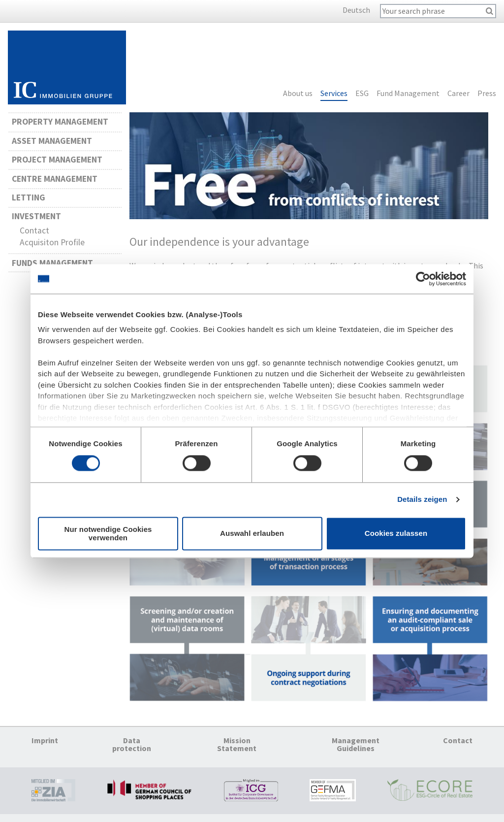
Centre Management (55, 179)
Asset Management (52, 141)
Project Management (57, 160)
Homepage (67, 67)
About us (298, 94)
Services (334, 94)
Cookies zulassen (396, 534)
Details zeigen (422, 500)
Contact (34, 230)
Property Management (60, 122)
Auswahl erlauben (252, 534)
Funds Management (52, 263)
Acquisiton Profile (52, 242)
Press (487, 94)
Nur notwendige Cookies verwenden (108, 533)
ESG (362, 94)
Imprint (45, 740)
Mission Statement (237, 744)
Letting (29, 197)
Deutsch (356, 10)
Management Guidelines (356, 744)
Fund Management (408, 94)
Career (458, 94)
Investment (36, 216)
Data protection (132, 744)
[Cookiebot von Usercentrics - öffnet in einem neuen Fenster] (423, 279)
